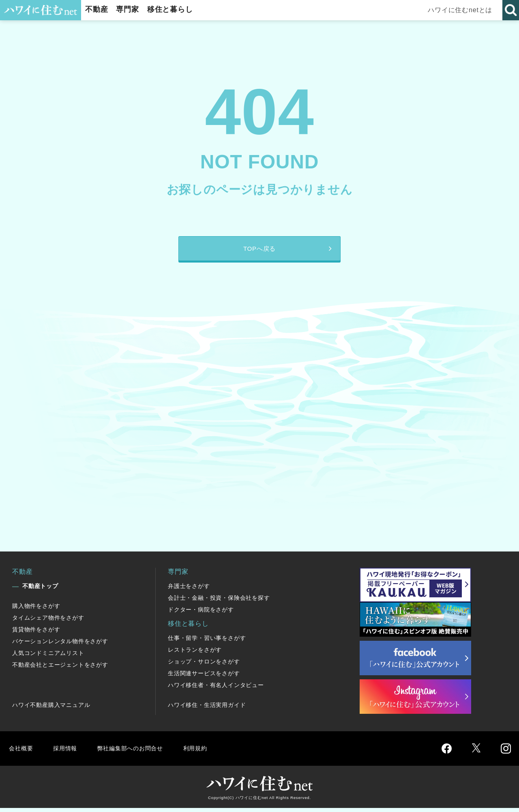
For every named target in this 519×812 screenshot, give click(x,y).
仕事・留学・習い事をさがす (207, 642)
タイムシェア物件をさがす (48, 622)
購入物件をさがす (36, 610)
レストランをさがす (195, 654)
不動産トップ (40, 590)
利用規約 (206, 752)
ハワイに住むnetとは (462, 10)
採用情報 (67, 752)
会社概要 (22, 752)
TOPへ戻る (259, 251)
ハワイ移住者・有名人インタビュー (216, 689)
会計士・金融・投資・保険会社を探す (219, 602)
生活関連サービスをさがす (204, 677)
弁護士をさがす (189, 590)
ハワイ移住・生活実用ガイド (207, 709)
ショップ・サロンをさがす (204, 666)
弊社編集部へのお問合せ (136, 752)
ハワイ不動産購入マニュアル (51, 709)
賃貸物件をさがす (36, 633)
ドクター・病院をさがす (201, 614)
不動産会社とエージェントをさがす (60, 669)
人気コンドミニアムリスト (48, 657)
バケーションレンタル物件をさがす (60, 645)
